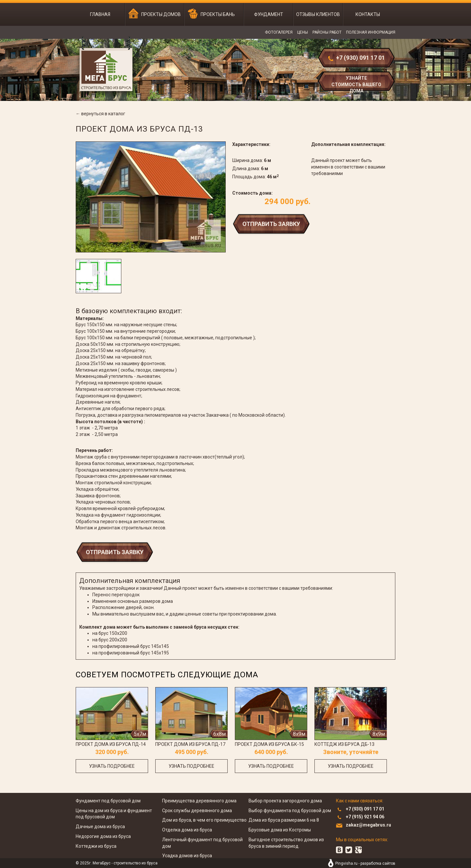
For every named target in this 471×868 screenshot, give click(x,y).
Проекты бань (218, 14)
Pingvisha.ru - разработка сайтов (365, 863)
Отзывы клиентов (318, 14)
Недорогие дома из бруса (103, 836)
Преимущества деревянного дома (199, 801)
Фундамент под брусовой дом (108, 801)
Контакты (368, 14)
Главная (100, 14)
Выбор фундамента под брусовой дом (290, 811)
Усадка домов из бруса (187, 856)
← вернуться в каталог (100, 114)
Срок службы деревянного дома (197, 811)
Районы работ (327, 32)
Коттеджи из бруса (96, 846)
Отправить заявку (271, 224)
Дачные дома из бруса (100, 827)
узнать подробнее (112, 766)
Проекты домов (161, 14)
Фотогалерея (279, 32)
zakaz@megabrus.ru (368, 825)
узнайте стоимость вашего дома (356, 84)
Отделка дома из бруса (187, 830)
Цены (303, 32)
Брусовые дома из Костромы (280, 830)
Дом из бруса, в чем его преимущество (204, 820)
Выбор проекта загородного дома (285, 801)
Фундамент (269, 14)
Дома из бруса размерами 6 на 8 (284, 820)
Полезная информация (371, 32)
